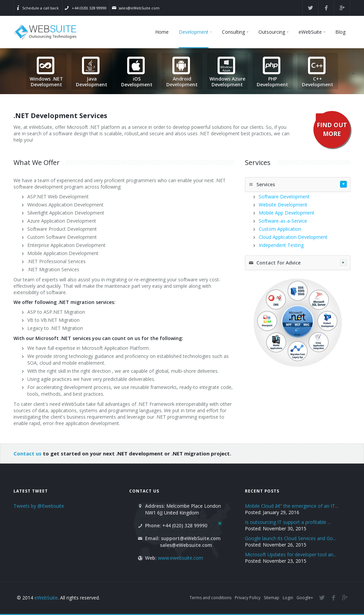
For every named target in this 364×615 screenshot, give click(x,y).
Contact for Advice (298, 262)
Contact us (27, 453)
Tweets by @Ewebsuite (39, 506)
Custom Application (280, 229)
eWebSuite (46, 598)
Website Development (283, 205)
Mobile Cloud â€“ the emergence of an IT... (291, 506)
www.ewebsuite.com (180, 558)
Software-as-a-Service (283, 221)
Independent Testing (281, 245)
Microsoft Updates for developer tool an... (291, 554)
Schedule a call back (40, 8)
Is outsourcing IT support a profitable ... (288, 522)
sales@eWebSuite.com (139, 8)
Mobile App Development (287, 213)
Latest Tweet (31, 491)
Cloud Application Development (293, 237)
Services (298, 184)
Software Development (284, 197)
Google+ (305, 598)
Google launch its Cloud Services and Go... (290, 538)
